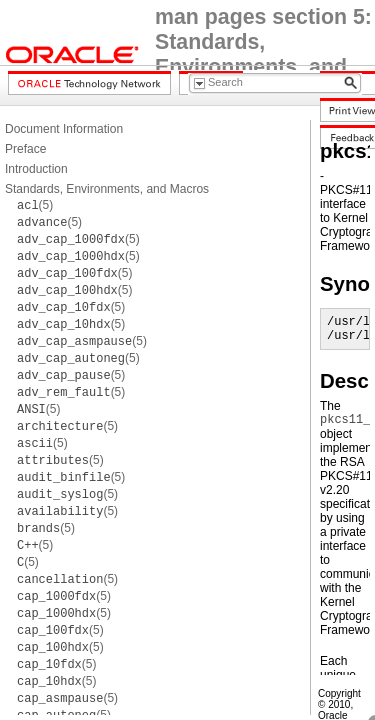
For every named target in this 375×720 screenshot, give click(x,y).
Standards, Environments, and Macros (107, 189)
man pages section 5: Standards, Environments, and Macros (263, 54)
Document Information (64, 129)
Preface (25, 149)
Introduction (36, 169)
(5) (35, 205)
